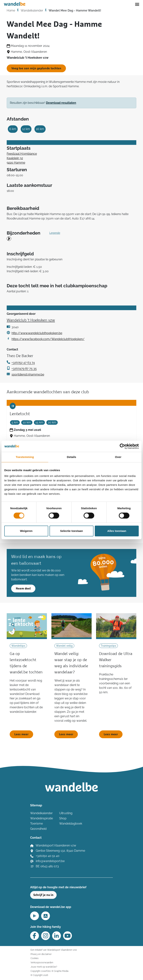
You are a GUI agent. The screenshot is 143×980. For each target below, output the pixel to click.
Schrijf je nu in (43, 895)
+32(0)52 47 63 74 (23, 363)
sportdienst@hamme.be (28, 374)
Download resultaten (61, 103)
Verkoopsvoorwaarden (42, 962)
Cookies (35, 958)
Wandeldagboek (71, 824)
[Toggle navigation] (137, 4)
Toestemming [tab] (25, 457)
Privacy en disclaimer (41, 954)
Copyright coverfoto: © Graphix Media (49, 971)
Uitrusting (66, 813)
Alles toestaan (117, 531)
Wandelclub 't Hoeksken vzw (31, 320)
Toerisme (36, 824)
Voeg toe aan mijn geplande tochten (36, 68)
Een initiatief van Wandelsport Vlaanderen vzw (54, 950)
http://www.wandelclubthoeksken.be (37, 333)
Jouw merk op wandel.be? (44, 967)
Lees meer (21, 734)
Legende (55, 233)
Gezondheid (38, 829)
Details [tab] (71, 457)
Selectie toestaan (72, 531)
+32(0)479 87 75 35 (24, 369)
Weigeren (26, 531)
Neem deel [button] (23, 589)
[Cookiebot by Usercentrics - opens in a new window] (122, 446)
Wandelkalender (32, 10)
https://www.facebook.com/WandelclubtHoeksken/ (48, 339)
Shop (63, 818)
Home (11, 10)
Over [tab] (118, 457)
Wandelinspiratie (42, 818)
